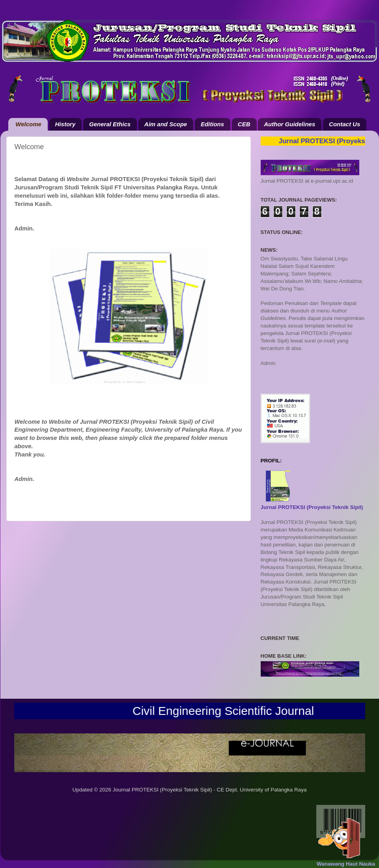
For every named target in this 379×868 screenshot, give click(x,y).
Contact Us (344, 124)
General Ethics (110, 124)
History (65, 124)
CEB (244, 124)
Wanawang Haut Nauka (346, 864)
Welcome (28, 124)
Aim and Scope (166, 124)
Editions (212, 124)
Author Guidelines (289, 124)
